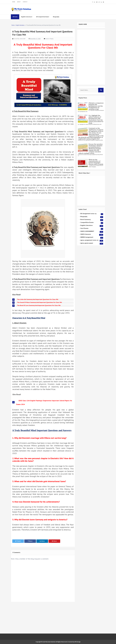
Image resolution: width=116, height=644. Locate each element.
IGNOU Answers (86, 234)
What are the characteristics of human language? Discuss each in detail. (96, 162)
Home (15, 17)
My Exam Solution (51, 642)
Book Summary (86, 219)
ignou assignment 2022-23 (89, 240)
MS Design (78, 642)
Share (30, 541)
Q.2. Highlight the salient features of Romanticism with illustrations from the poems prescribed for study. (96, 119)
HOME (14, 2)
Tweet (18, 541)
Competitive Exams (87, 222)
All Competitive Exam (43, 17)
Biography (56, 17)
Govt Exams (84, 228)
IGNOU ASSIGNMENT (87, 231)
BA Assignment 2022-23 (88, 214)
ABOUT (19, 2)
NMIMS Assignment (87, 237)
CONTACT (25, 2)
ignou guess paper (87, 243)
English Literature (27, 17)
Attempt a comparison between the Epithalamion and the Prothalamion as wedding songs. (96, 106)
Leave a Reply (49, 39)
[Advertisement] (43, 618)
